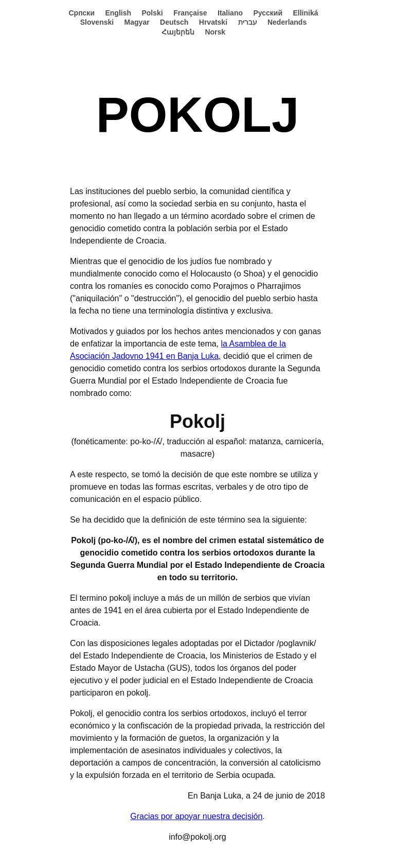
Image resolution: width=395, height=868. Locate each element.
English (118, 13)
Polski (152, 13)
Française (190, 13)
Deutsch (174, 22)
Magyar (137, 22)
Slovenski (97, 22)
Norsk (215, 32)
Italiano (230, 13)
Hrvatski (213, 22)
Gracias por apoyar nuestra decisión (196, 816)
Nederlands (287, 22)
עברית (248, 22)
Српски (82, 13)
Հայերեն (178, 32)
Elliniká (306, 13)
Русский (268, 13)
